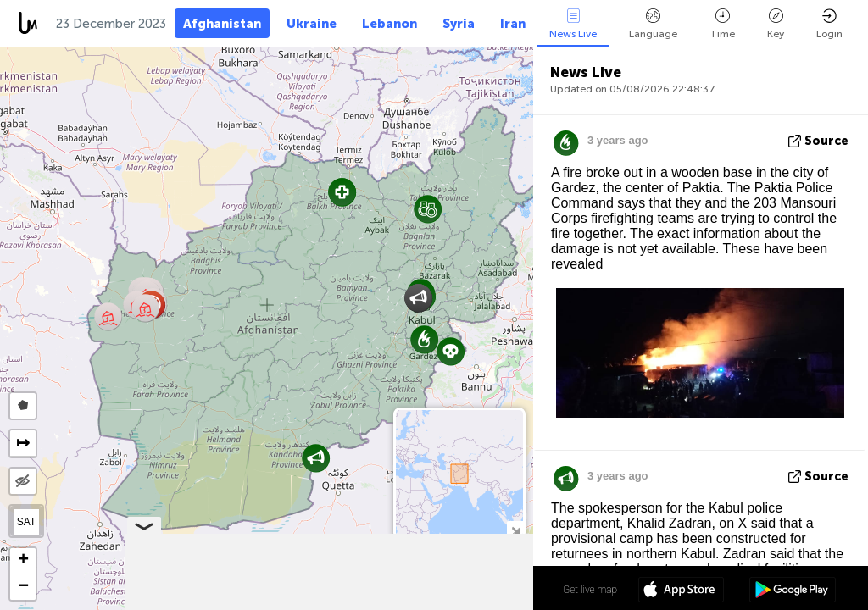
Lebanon (389, 24)
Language (653, 24)
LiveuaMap (374, 602)
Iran (513, 24)
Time (722, 24)
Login (829, 24)
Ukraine (312, 24)
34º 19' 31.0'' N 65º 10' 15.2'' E (467, 589)
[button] (451, 351)
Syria (459, 24)
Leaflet (263, 602)
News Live (573, 24)
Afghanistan (222, 24)
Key (776, 24)
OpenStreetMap (438, 602)
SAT (26, 522)
